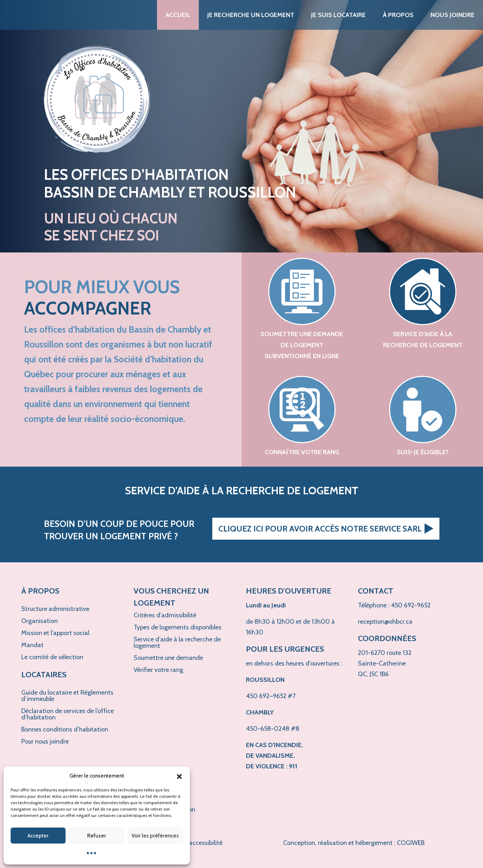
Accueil (178, 15)
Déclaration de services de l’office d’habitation (68, 714)
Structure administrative (55, 609)
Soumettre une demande (168, 658)
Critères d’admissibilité (165, 615)
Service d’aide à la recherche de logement (177, 642)
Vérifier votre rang (158, 670)
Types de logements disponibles (178, 627)
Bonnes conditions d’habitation (65, 729)
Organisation (40, 621)
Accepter (38, 836)
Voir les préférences (155, 836)
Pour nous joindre (45, 741)
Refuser (97, 836)
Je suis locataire (338, 15)
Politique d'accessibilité (190, 843)
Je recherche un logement (251, 15)
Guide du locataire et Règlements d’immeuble (67, 696)
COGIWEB (411, 843)
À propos (398, 15)
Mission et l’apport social (55, 633)
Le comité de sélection (52, 657)
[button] (179, 776)
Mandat (32, 645)
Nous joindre (453, 15)
